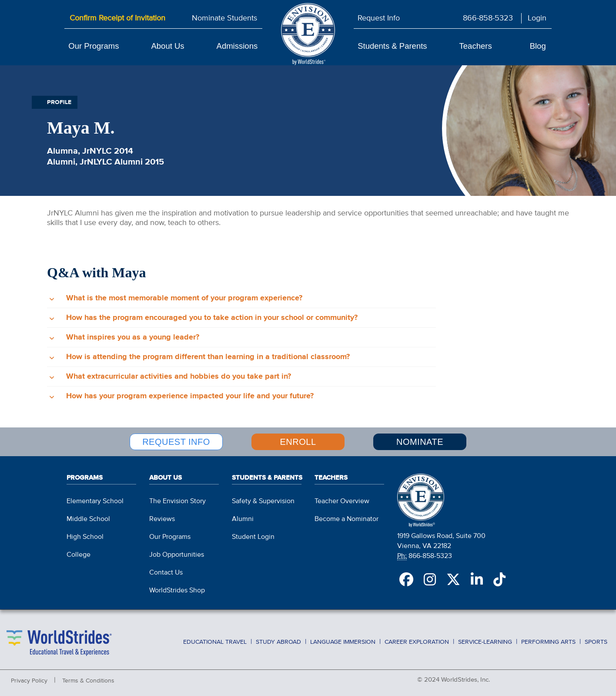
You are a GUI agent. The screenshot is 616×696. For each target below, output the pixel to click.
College (79, 555)
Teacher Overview (342, 501)
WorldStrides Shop (177, 591)
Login (537, 18)
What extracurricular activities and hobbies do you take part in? (179, 377)
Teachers (476, 46)
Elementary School (95, 501)
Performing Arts (548, 642)
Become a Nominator (346, 519)
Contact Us (166, 573)
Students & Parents (392, 46)
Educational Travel (215, 642)
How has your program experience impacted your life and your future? (190, 396)
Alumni (243, 519)
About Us (167, 46)
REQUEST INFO (176, 442)
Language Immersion (343, 642)
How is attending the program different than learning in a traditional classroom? (208, 357)
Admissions (237, 46)
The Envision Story (177, 501)
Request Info (379, 18)
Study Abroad (278, 642)
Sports (596, 642)
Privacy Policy (29, 681)
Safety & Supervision (263, 501)
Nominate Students (224, 18)
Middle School (88, 519)
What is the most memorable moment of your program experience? (184, 298)
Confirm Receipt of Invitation (117, 18)
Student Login (253, 537)
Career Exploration (417, 642)
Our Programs (94, 46)
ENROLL (298, 442)
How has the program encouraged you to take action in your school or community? (212, 318)
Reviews (162, 519)
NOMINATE (420, 442)
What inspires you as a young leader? (133, 337)
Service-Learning (485, 642)
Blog (538, 46)
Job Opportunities (177, 555)
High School (85, 537)
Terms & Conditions (88, 681)
